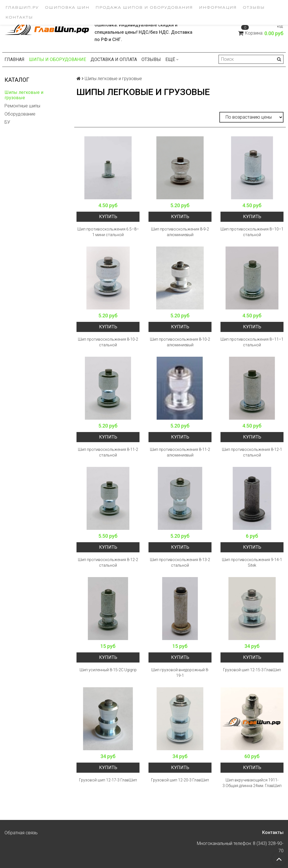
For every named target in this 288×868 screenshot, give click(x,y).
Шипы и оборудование (58, 59)
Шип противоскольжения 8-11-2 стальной (108, 452)
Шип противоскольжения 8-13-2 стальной (180, 562)
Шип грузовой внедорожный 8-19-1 (180, 673)
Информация (218, 7)
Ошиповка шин (67, 7)
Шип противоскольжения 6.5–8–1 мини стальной (108, 232)
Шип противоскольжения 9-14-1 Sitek (252, 562)
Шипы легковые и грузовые (24, 95)
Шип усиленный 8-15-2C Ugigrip (108, 670)
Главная (14, 59)
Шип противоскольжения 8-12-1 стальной (252, 452)
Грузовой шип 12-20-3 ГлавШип (180, 780)
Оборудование (20, 114)
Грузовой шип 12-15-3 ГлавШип (252, 670)
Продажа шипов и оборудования (144, 7)
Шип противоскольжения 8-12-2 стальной (108, 562)
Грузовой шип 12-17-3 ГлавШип (108, 780)
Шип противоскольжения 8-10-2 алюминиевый (180, 342)
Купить (108, 217)
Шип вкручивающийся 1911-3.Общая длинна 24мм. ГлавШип (252, 783)
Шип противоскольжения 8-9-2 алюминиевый (180, 232)
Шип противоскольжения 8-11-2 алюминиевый (180, 452)
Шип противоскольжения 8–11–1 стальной (252, 342)
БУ (7, 122)
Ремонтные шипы (22, 106)
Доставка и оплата (114, 59)
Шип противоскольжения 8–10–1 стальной (252, 232)
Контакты (19, 17)
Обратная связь (21, 833)
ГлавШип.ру (22, 7)
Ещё (172, 59)
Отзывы (254, 7)
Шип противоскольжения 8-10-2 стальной (108, 342)
